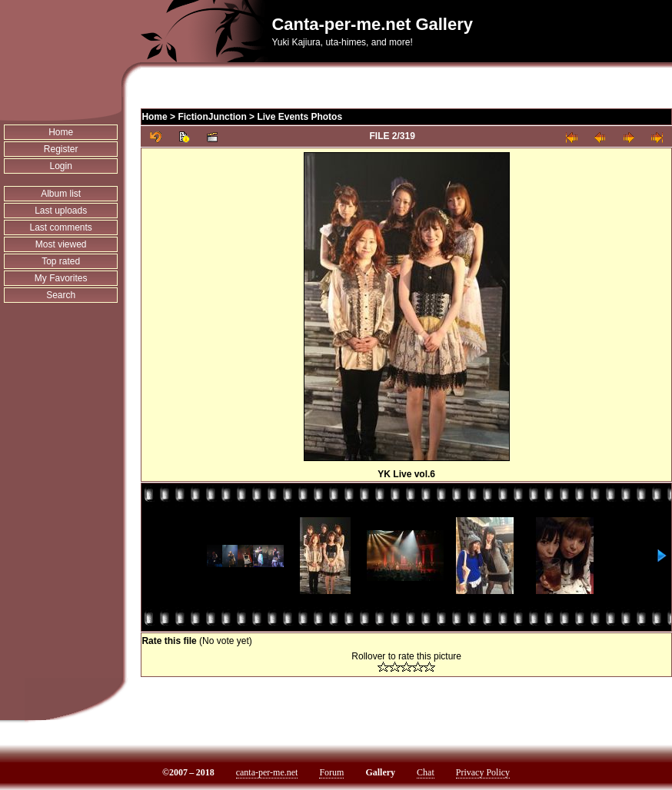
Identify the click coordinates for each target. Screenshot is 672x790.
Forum (331, 772)
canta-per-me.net (267, 772)
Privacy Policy (483, 772)
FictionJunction (212, 117)
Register (61, 149)
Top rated (61, 261)
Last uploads (61, 211)
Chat (426, 772)
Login (61, 166)
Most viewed (61, 244)
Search (61, 295)
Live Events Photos (299, 117)
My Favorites (61, 278)
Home (61, 132)
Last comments (61, 227)
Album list (61, 194)
